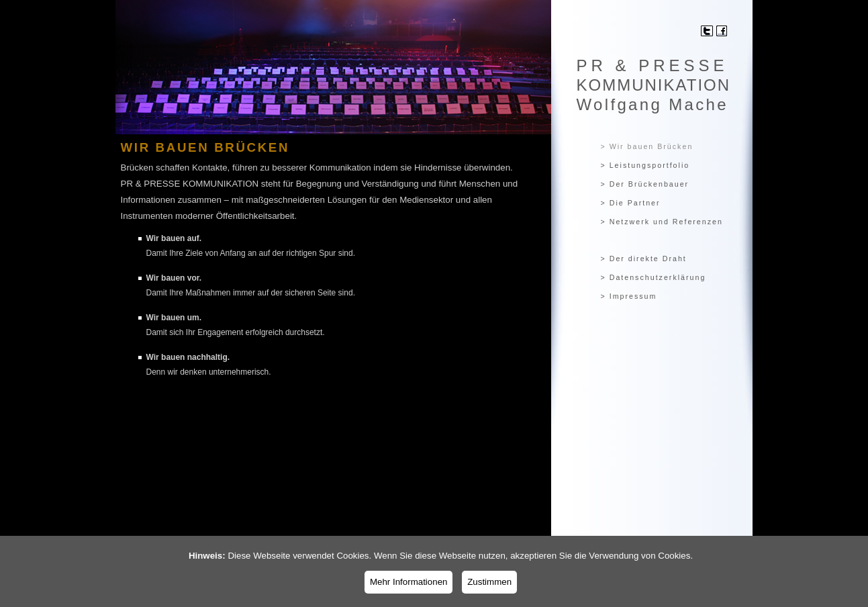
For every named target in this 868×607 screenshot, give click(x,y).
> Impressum (629, 296)
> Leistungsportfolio (645, 165)
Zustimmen (489, 582)
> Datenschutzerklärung (654, 277)
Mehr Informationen (409, 582)
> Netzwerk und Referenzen (662, 222)
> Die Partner (631, 203)
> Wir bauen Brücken (647, 146)
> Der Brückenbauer (645, 184)
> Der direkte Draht (644, 259)
